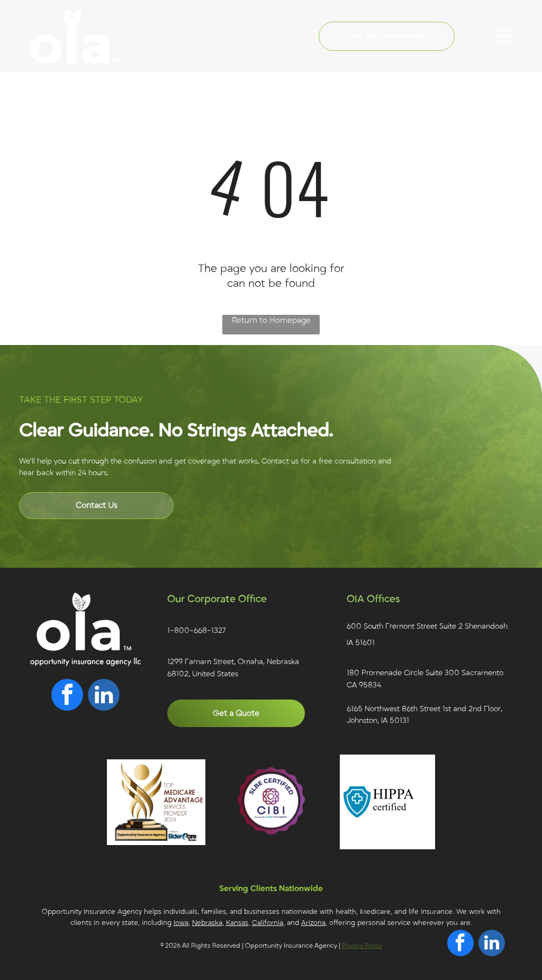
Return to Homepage (271, 320)
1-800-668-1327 (196, 630)
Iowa (181, 923)
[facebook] (67, 696)
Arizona (313, 923)
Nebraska (207, 923)
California (268, 923)
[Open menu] (504, 36)
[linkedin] (104, 696)
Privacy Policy (362, 946)
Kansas (237, 923)
